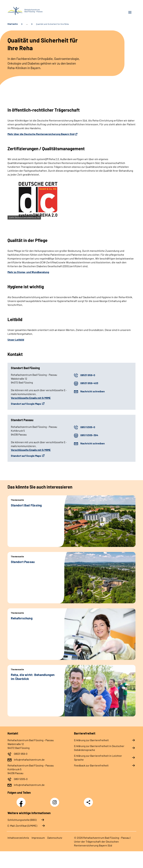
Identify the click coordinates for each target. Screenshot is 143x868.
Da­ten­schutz (55, 838)
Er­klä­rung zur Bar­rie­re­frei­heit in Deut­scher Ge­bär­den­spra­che (99, 748)
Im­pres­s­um (38, 838)
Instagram (55, 800)
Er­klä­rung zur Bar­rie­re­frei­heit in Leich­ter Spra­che (98, 758)
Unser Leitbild (16, 340)
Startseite (13, 24)
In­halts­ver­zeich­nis (18, 838)
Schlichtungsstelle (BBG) (22, 820)
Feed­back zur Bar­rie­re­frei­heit (91, 765)
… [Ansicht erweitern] (27, 24)
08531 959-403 (89, 383)
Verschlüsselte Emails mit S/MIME (31, 398)
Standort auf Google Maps (26, 404)
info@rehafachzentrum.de (29, 759)
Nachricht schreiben (93, 391)
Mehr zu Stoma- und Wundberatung (28, 272)
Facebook (22, 800)
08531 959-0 (88, 375)
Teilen (88, 802)
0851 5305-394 (89, 435)
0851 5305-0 (88, 427)
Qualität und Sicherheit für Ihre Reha (52, 24)
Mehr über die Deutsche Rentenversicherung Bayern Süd (41, 134)
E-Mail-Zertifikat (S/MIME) (22, 826)
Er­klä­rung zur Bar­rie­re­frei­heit (91, 740)
